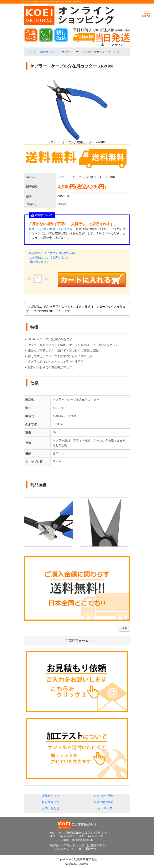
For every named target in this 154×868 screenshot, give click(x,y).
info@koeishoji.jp (83, 840)
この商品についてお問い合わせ (50, 258)
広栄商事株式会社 (86, 859)
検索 (124, 628)
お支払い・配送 (104, 796)
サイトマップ (104, 808)
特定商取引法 (51, 802)
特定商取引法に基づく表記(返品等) (52, 253)
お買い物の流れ (104, 802)
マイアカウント (114, 45)
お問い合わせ (51, 808)
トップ (31, 52)
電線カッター (48, 52)
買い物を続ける (39, 262)
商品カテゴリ (51, 796)
